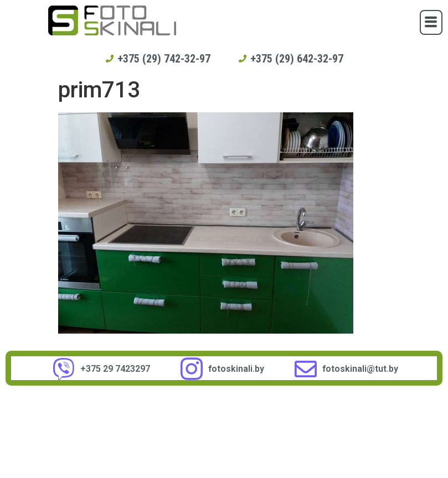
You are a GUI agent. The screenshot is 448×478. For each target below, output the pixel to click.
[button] (431, 22)
